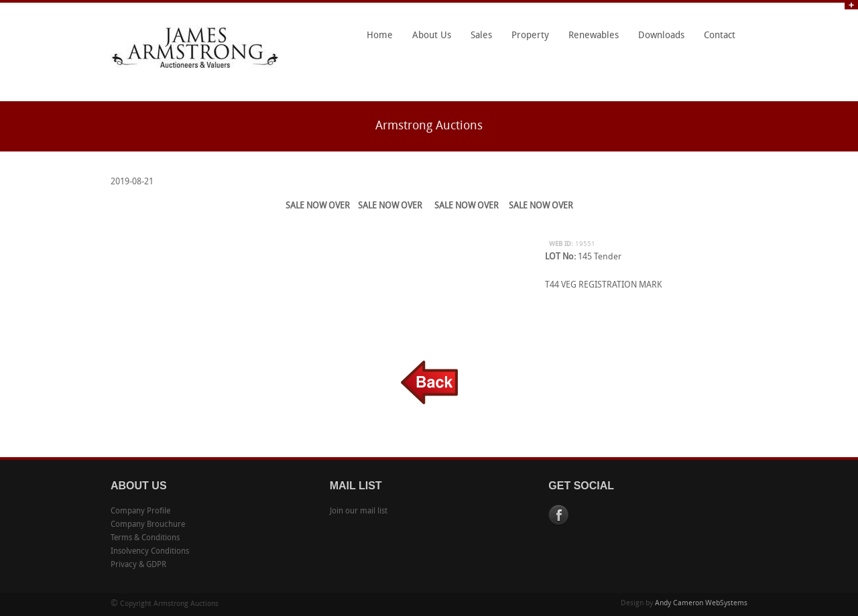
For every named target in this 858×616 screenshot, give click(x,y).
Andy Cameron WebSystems (701, 604)
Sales (481, 36)
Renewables (594, 36)
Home (380, 36)
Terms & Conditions (145, 538)
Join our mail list (359, 511)
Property (530, 36)
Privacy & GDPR (138, 565)
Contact (720, 36)
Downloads (661, 36)
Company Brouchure (148, 525)
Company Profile (140, 511)
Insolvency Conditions (150, 552)
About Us (428, 40)
